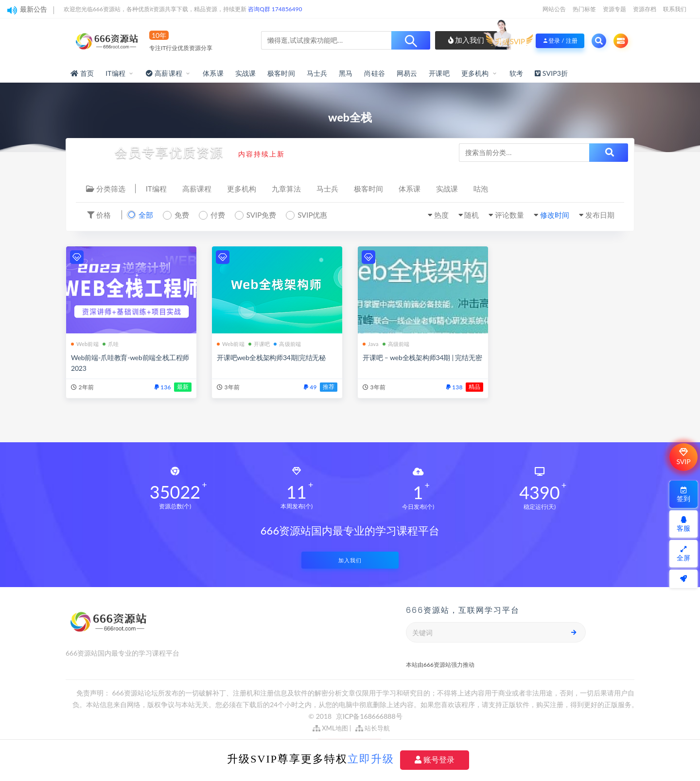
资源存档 (645, 9)
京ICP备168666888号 (369, 716)
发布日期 (600, 215)
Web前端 (85, 344)
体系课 (213, 73)
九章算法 (286, 189)
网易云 (407, 73)
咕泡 (481, 189)
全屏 (683, 554)
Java (371, 344)
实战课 (246, 73)
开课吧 (439, 73)
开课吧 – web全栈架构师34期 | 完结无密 (422, 357)
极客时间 (281, 73)
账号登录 (435, 760)
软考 (516, 73)
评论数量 (509, 215)
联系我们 (675, 9)
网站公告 (554, 9)
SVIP (683, 457)
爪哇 (111, 344)
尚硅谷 (375, 73)
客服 (683, 524)
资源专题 (614, 9)
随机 (472, 215)
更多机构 (475, 73)
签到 (683, 495)
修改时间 (555, 215)
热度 (441, 215)
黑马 (346, 73)
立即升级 (371, 759)
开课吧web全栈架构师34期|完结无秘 (271, 357)
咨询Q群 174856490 (275, 9)
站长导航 (373, 728)
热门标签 (584, 9)
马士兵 (317, 73)
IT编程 (115, 73)
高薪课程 (197, 189)
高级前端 (287, 344)
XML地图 (330, 728)
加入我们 (466, 40)
